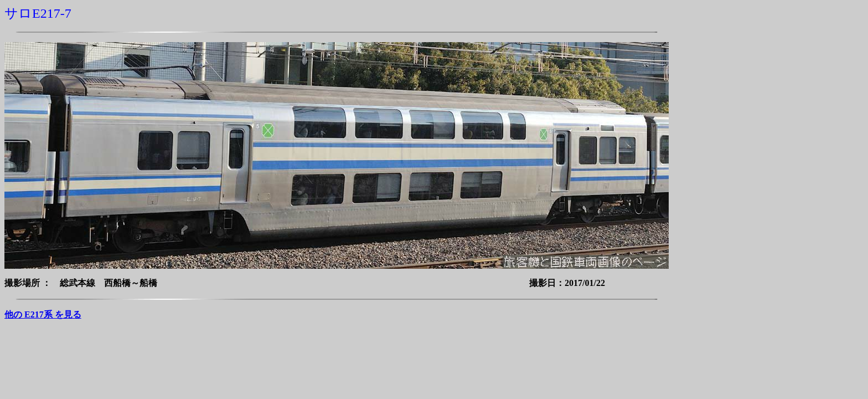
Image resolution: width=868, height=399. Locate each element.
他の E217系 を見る (43, 314)
